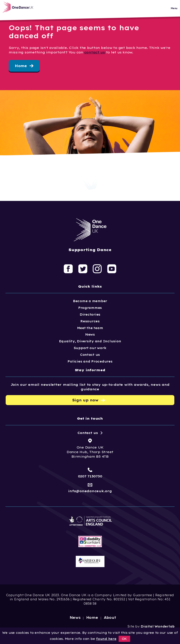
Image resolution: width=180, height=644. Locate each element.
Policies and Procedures (90, 361)
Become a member (90, 301)
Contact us (90, 355)
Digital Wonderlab (158, 626)
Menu (174, 11)
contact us (95, 52)
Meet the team (90, 328)
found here (106, 639)
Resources (90, 321)
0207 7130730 (90, 476)
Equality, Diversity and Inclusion (90, 341)
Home (21, 66)
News (90, 334)
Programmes (90, 308)
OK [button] (124, 639)
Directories (90, 315)
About (110, 618)
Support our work (90, 348)
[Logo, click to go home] (24, 9)
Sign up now (85, 400)
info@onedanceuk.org (90, 491)
